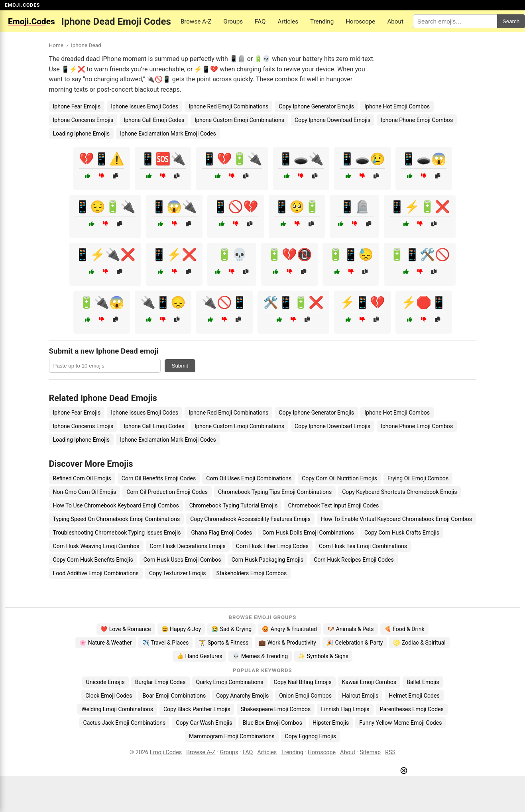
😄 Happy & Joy (181, 629)
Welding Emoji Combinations (117, 709)
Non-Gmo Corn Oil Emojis (85, 492)
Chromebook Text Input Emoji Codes (333, 505)
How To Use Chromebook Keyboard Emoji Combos (116, 505)
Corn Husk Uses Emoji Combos (182, 560)
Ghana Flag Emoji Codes (221, 533)
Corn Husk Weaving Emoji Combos (96, 546)
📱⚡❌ (174, 255)
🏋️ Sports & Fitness (224, 643)
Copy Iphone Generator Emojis (316, 106)
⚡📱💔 (362, 302)
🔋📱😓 (351, 255)
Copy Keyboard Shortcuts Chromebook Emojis (399, 492)
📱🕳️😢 (362, 159)
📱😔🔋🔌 (105, 207)
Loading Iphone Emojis (82, 134)
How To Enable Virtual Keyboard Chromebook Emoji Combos (396, 519)
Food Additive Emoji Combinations (96, 573)
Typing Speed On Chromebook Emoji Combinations (117, 519)
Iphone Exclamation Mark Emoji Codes (168, 134)
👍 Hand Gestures (199, 656)
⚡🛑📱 (424, 302)
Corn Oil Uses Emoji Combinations (249, 478)
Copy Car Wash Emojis (204, 723)
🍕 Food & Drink (404, 629)
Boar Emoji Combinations (174, 696)
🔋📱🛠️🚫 (420, 255)
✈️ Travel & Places (166, 643)
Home (56, 45)
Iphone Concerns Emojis (83, 120)
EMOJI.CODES (22, 5)
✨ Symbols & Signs (323, 656)
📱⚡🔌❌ (105, 255)
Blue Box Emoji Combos (272, 723)
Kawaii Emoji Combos (369, 682)
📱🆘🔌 (163, 159)
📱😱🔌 (174, 207)
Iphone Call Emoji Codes (154, 120)
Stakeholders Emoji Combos (252, 573)
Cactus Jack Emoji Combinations (125, 723)
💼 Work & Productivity (287, 643)
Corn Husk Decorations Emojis (188, 546)
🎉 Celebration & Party (355, 643)
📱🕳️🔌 (301, 159)
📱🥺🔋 (297, 207)
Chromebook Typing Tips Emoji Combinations (275, 492)
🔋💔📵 (289, 255)
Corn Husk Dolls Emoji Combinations (308, 533)
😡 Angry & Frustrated (289, 629)
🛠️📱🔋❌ (293, 302)
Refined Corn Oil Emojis (82, 478)
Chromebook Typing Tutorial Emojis (234, 505)
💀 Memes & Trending (260, 656)
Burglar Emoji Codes (160, 682)
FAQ (260, 22)
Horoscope (360, 22)
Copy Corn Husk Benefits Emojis (93, 560)
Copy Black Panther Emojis (197, 709)
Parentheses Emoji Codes (412, 709)
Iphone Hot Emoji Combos (397, 106)
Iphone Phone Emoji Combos (417, 120)
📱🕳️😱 (424, 159)
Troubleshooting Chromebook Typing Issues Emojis (117, 533)
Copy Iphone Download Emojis (332, 120)
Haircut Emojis (360, 696)
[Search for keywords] (455, 21)
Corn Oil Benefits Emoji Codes (159, 478)
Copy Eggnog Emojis (311, 736)
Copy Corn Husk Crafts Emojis (402, 533)
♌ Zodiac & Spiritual (419, 643)
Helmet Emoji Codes (414, 696)
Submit (180, 366)
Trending (322, 22)
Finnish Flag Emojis (345, 709)
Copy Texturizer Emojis (178, 573)
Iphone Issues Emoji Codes (145, 106)
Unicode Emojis (105, 682)
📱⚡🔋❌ (420, 207)
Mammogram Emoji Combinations (232, 736)
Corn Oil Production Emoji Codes (167, 492)
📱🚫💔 (236, 207)
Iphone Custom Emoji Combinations (239, 120)
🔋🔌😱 (102, 302)
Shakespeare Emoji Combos (276, 709)
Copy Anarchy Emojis (242, 696)
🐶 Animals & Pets (350, 629)
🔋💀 (232, 255)
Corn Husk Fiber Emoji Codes (272, 546)
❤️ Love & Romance (126, 629)
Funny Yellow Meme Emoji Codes (400, 723)
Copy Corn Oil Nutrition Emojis (339, 478)
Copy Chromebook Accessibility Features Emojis (250, 519)
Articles (288, 22)
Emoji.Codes (166, 752)
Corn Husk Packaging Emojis (268, 560)
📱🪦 (355, 207)
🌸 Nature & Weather (105, 643)
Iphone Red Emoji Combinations (228, 106)
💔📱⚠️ (102, 159)
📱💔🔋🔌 (232, 159)
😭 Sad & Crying (231, 629)
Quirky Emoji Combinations (230, 682)
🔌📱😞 (163, 302)
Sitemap (370, 752)
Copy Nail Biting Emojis (303, 682)
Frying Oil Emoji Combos (418, 478)
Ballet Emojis (423, 682)
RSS (390, 752)
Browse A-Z (196, 22)
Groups (233, 22)
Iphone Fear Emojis (77, 106)
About (395, 22)
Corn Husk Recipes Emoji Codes (354, 560)
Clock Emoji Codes (109, 696)
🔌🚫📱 (224, 302)
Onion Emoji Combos (305, 696)
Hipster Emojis (331, 723)
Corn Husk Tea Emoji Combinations (363, 546)
